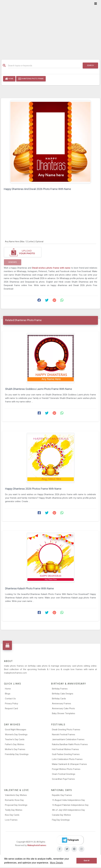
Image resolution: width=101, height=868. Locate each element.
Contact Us (10, 699)
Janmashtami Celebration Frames (68, 739)
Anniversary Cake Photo (63, 708)
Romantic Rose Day (14, 800)
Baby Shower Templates (64, 713)
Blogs (8, 694)
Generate (13, 262)
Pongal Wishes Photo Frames (66, 769)
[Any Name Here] (50, 241)
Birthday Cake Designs (63, 694)
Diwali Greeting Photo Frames (66, 730)
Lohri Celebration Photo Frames (67, 759)
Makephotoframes (37, 845)
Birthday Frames (60, 689)
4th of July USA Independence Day (68, 810)
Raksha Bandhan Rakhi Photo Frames (70, 744)
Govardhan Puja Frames (63, 779)
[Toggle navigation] (96, 4)
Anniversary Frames (61, 704)
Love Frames (11, 820)
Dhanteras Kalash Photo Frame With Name (29, 588)
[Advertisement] (50, 28)
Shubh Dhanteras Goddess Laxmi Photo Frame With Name (39, 389)
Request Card (11, 708)
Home (9, 79)
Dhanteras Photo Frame (31, 79)
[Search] (44, 66)
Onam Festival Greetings (64, 774)
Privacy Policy (11, 704)
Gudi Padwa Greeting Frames (66, 754)
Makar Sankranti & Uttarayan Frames (69, 764)
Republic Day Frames (62, 795)
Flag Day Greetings (61, 820)
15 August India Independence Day (68, 800)
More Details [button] (56, 863)
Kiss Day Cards (12, 815)
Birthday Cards (59, 699)
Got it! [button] (87, 861)
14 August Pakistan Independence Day (70, 805)
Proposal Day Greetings (16, 805)
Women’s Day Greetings (16, 735)
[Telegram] (70, 840)
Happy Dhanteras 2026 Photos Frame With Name (33, 489)
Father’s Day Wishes (15, 744)
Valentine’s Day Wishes (16, 795)
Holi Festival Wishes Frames (65, 749)
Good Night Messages (16, 730)
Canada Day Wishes (61, 815)
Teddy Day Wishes (14, 810)
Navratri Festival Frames (64, 735)
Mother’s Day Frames (15, 749)
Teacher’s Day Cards (15, 739)
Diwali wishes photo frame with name (52, 268)
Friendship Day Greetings (17, 754)
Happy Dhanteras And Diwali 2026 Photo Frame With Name (37, 189)
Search (90, 65)
